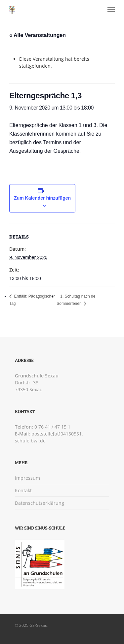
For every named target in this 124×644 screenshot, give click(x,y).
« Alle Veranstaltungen (38, 35)
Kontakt (23, 490)
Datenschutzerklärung (40, 503)
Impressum (27, 478)
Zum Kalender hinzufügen (42, 198)
